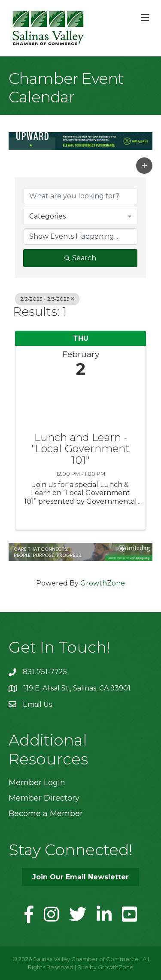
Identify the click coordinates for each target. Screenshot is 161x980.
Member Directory (44, 798)
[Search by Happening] (80, 237)
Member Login (37, 783)
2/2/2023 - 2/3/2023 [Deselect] (47, 299)
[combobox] (80, 216)
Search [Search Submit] (80, 258)
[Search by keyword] (80, 196)
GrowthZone (103, 583)
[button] (144, 166)
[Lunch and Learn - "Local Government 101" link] (80, 403)
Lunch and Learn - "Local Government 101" (80, 449)
